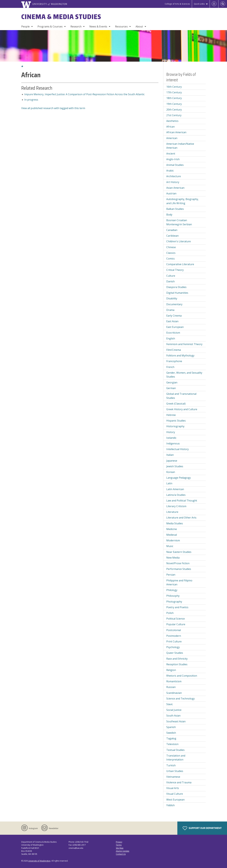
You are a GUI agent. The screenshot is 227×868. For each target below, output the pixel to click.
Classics (171, 253)
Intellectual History (178, 449)
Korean (171, 472)
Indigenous (173, 443)
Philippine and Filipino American (179, 583)
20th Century (174, 110)
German (171, 388)
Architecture (174, 176)
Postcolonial (174, 630)
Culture (171, 276)
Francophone (174, 361)
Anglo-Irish (173, 159)
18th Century (174, 98)
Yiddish (170, 805)
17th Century (174, 92)
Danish (170, 281)
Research (76, 26)
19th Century (174, 104)
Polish (170, 613)
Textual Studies (175, 750)
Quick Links (199, 4)
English (171, 338)
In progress (31, 100)
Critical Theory (175, 270)
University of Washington (39, 861)
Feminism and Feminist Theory (184, 344)
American (172, 138)
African (170, 127)
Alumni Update (123, 851)
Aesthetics (172, 121)
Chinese (171, 247)
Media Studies (175, 523)
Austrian (171, 193)
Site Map (120, 848)
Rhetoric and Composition (182, 676)
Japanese (172, 461)
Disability (172, 298)
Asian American (175, 188)
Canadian (172, 230)
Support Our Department (202, 828)
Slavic (170, 704)
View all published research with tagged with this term (53, 108)
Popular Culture (176, 624)
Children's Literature (179, 241)
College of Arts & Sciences (177, 4)
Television (172, 744)
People (25, 26)
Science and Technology (180, 699)
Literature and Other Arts (181, 518)
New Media (173, 558)
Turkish (171, 765)
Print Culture (174, 641)
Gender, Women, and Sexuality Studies (184, 375)
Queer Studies (175, 653)
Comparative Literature (180, 264)
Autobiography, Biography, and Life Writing (182, 201)
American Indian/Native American (180, 146)
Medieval (172, 535)
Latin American (175, 489)
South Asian (173, 716)
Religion (171, 670)
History (171, 432)
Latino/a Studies (176, 495)
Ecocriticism (173, 333)
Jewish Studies (175, 466)
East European (175, 327)
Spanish (171, 727)
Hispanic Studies (176, 421)
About (139, 26)
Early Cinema (174, 316)
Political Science (176, 619)
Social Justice (174, 710)
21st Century (174, 115)
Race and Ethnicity (177, 659)
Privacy (119, 842)
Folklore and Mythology (180, 355)
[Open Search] (223, 4)
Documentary (174, 304)
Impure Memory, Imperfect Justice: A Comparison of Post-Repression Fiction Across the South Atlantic (84, 94)
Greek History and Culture (182, 409)
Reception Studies (177, 664)
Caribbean (172, 236)
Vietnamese (173, 777)
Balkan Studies (175, 209)
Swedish (171, 733)
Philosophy (173, 596)
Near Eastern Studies (179, 552)
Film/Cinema (174, 350)
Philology (172, 590)
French (170, 367)
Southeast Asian (176, 721)
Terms (119, 845)
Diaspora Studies (176, 287)
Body (169, 215)
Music (170, 546)
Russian (171, 687)
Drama (170, 310)
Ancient (171, 154)
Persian (171, 575)
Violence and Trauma (179, 782)
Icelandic (171, 438)
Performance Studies (179, 569)
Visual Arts (173, 788)
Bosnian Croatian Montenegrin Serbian (179, 222)
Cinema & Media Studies (61, 17)
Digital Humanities (177, 293)
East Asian (172, 321)
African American (176, 132)
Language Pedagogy (179, 478)
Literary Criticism (176, 506)
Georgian (172, 382)
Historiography (175, 426)
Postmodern (174, 636)
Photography (174, 602)
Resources (121, 26)
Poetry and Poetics (177, 607)
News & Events (98, 26)
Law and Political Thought (182, 501)
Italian (170, 455)
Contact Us (121, 854)
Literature (172, 512)
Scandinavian (174, 693)
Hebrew (171, 415)
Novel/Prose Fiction (178, 563)
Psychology (173, 647)
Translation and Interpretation (176, 758)
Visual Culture (175, 794)
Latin (169, 483)
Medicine (172, 529)
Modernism (173, 540)
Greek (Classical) (176, 404)
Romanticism (174, 681)
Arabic (170, 171)
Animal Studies (175, 165)
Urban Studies (175, 771)
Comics (170, 259)
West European (175, 800)
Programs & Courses (50, 26)
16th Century (174, 87)
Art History (173, 182)
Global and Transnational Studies (181, 396)
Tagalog (171, 738)
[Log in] (214, 4)
